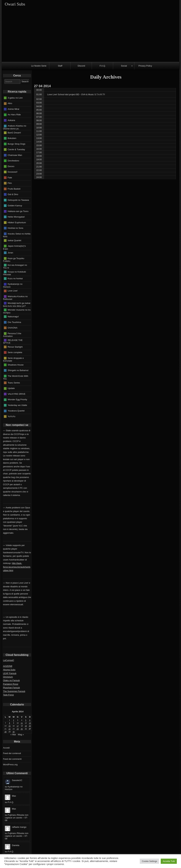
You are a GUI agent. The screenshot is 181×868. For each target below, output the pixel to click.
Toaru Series (14, 383)
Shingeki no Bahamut (18, 370)
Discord (81, 66)
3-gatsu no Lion (15, 98)
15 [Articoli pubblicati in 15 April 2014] (10, 726)
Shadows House (16, 365)
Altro (10, 103)
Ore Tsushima (14, 322)
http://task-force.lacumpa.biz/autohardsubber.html (17, 567)
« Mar (13, 735)
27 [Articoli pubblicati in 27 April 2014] (30, 729)
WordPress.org (10, 765)
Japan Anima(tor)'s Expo (14, 247)
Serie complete (15, 352)
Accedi (6, 748)
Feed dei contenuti (12, 753)
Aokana (11, 120)
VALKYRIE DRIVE (17, 394)
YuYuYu (12, 416)
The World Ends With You (16, 377)
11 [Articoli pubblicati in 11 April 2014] (22, 723)
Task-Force (8, 695)
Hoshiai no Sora (16, 228)
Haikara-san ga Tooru (18, 211)
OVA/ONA (13, 328)
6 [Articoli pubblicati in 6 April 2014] (30, 720)
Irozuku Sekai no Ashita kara (17, 235)
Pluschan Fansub (11, 688)
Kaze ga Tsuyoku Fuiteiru (14, 260)
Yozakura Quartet (16, 411)
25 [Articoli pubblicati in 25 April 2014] (22, 729)
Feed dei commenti (12, 759)
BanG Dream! (14, 132)
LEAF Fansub (10, 673)
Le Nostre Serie (39, 66)
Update (11, 388)
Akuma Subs (9, 670)
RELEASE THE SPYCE (13, 341)
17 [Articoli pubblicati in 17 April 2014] (18, 726)
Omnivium (8, 677)
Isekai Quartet (14, 240)
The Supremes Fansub (14, 691)
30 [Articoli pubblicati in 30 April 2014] (14, 732)
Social (124, 66)
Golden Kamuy (15, 206)
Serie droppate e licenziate (13, 359)
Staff (60, 66)
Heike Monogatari (16, 217)
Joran (10, 253)
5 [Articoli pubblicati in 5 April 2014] (26, 720)
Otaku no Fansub (11, 680)
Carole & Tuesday (16, 149)
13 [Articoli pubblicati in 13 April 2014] (30, 723)
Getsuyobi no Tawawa (18, 200)
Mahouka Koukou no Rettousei (15, 298)
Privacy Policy (145, 66)
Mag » (21, 735)
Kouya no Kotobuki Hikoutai (14, 273)
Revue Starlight (15, 347)
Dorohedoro (13, 161)
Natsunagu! (13, 317)
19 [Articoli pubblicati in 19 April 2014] (26, 726)
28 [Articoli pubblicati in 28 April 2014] (6, 732)
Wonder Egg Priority (17, 399)
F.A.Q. (103, 66)
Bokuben (12, 138)
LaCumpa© (9, 660)
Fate (10, 177)
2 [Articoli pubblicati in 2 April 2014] (14, 720)
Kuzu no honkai (15, 278)
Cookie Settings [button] (149, 861)
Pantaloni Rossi (11, 684)
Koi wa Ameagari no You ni (15, 266)
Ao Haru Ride (14, 115)
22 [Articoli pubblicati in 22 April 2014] (10, 729)
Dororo (11, 166)
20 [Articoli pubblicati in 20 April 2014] (30, 726)
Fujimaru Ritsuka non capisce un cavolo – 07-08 (17, 818)
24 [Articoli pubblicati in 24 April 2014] (18, 729)
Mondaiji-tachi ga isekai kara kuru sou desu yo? (17, 305)
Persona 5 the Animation (12, 335)
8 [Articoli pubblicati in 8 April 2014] (10, 723)
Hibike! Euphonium (17, 222)
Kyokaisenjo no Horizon (13, 285)
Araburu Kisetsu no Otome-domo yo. (15, 127)
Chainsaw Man (15, 155)
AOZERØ (8, 666)
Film (10, 183)
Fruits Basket (14, 189)
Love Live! (13, 291)
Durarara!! (13, 172)
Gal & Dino (13, 194)
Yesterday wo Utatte (17, 405)
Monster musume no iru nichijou (17, 311)
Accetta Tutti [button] (169, 861)
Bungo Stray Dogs (17, 144)
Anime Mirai (13, 109)
